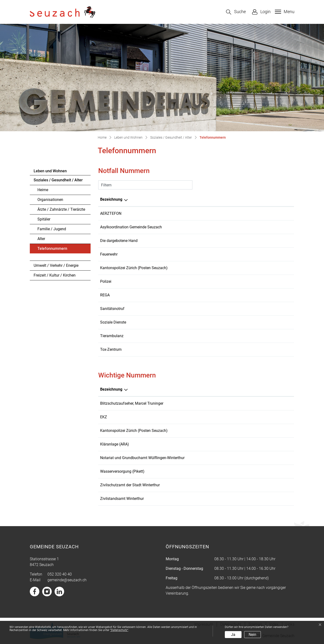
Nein (252, 635)
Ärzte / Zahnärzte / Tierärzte (61, 209)
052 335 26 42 (250, 444)
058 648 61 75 (241, 268)
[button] (236, 12)
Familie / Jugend (52, 229)
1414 (233, 295)
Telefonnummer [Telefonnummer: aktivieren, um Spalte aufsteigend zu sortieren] (243, 199)
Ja (233, 635)
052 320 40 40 (60, 574)
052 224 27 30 (250, 458)
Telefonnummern (52, 250)
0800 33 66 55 (241, 213)
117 (232, 281)
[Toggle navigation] (284, 12)
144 (232, 309)
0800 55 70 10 (241, 336)
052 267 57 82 (250, 485)
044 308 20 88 (250, 403)
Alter (41, 239)
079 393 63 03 (241, 227)
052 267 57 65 (250, 499)
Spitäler (44, 219)
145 (232, 349)
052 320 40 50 (241, 322)
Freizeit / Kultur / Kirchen (55, 275)
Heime (43, 190)
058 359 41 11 (250, 417)
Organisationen (50, 200)
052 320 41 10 (250, 471)
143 (232, 241)
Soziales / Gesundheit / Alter (58, 180)
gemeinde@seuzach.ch (67, 580)
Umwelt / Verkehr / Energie (56, 265)
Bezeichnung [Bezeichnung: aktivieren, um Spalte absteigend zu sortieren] (111, 199)
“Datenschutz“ (119, 630)
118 (232, 254)
